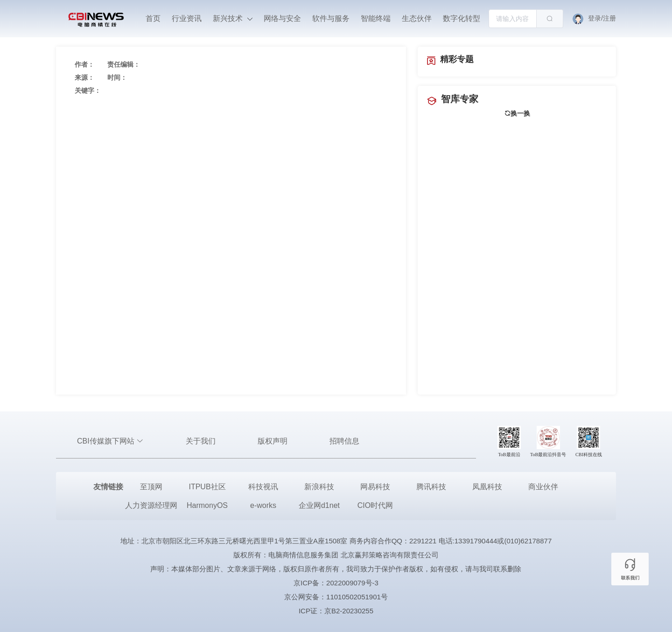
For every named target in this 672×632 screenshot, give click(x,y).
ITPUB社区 (207, 487)
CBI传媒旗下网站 (110, 441)
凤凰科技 (487, 487)
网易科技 (375, 487)
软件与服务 (331, 18)
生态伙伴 (417, 18)
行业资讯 (187, 18)
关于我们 (201, 441)
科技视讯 (263, 487)
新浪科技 (319, 487)
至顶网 (151, 487)
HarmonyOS (207, 505)
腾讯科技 (431, 487)
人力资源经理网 (151, 505)
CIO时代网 (375, 505)
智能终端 (376, 18)
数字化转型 (462, 18)
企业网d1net (319, 505)
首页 (153, 18)
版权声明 (273, 441)
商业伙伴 (543, 487)
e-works (263, 505)
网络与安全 (282, 18)
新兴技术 (232, 18)
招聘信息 (344, 441)
